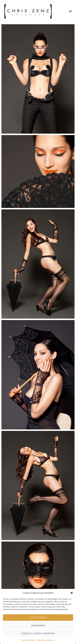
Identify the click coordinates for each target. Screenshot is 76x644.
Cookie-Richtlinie (29, 640)
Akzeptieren (38, 618)
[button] (72, 593)
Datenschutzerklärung (46, 640)
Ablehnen (38, 625)
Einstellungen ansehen (38, 633)
